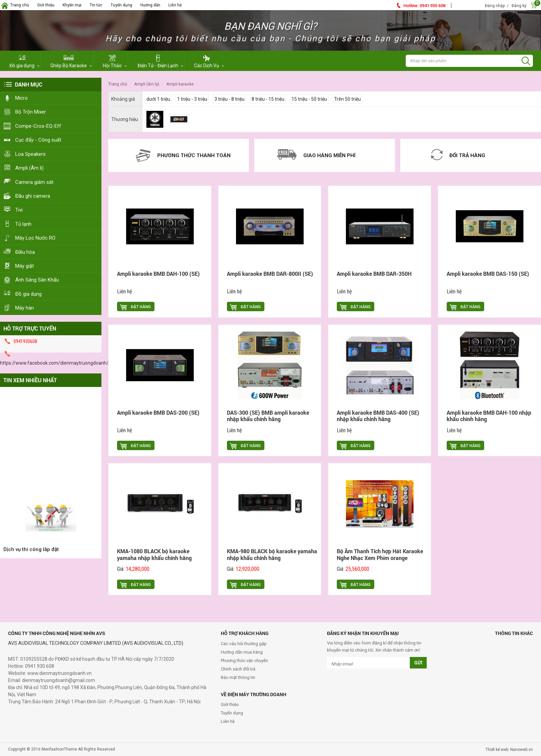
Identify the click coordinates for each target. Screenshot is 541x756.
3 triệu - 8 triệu (229, 99)
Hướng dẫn (150, 5)
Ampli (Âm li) (29, 168)
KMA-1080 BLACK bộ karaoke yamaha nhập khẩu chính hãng (154, 554)
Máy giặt (25, 266)
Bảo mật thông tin (238, 677)
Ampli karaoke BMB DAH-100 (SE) (158, 274)
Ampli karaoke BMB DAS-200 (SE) (158, 412)
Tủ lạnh (23, 224)
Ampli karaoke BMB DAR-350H (374, 274)
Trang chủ (20, 5)
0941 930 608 (424, 6)
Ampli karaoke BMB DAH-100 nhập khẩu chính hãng (489, 416)
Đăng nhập (495, 6)
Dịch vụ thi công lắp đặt (31, 554)
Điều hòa (25, 252)
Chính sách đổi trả (238, 669)
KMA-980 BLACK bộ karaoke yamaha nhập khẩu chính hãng (272, 554)
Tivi (19, 210)
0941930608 (25, 341)
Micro (21, 98)
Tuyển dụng (121, 5)
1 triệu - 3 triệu (192, 99)
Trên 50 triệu (347, 99)
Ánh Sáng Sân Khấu (37, 280)
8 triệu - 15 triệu (268, 99)
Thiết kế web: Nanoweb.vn (509, 750)
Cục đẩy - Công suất (38, 140)
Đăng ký (519, 6)
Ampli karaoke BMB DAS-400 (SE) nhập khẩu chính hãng (378, 416)
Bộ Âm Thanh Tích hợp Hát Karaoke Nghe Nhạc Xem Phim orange (380, 554)
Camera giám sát (34, 182)
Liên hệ (175, 5)
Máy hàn (25, 308)
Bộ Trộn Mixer (31, 112)
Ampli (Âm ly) (147, 84)
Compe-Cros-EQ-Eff (38, 126)
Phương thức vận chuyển (244, 661)
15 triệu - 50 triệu (309, 99)
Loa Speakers (30, 154)
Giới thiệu (46, 5)
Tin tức (96, 5)
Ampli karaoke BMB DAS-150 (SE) (488, 274)
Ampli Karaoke (180, 84)
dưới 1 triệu (158, 99)
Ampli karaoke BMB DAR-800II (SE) (270, 274)
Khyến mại (72, 5)
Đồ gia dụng (28, 294)
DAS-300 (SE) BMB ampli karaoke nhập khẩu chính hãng (268, 416)
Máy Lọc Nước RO (35, 238)
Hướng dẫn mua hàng (242, 652)
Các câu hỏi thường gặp (244, 644)
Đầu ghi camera (33, 196)
